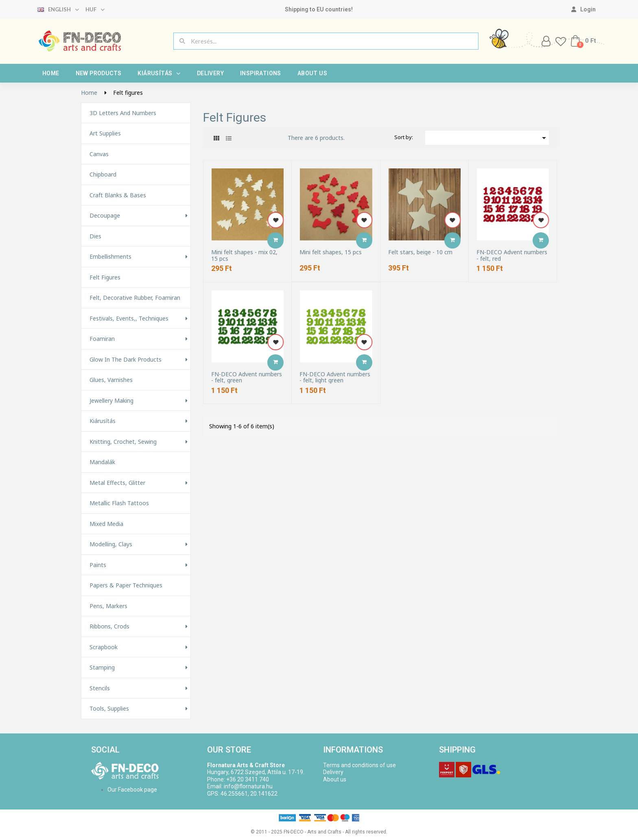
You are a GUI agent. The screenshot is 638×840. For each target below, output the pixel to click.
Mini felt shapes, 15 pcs (331, 252)
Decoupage (105, 216)
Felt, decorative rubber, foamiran (135, 298)
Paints (98, 565)
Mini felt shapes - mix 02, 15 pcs (244, 255)
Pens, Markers (108, 606)
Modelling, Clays (111, 544)
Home (51, 73)
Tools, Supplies (109, 709)
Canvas (99, 154)
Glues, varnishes (111, 380)
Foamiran (102, 339)
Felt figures (105, 277)
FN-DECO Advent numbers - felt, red (512, 255)
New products (99, 73)
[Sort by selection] (487, 138)
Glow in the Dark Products (126, 360)
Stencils (100, 688)
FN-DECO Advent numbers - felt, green (247, 377)
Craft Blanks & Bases (118, 195)
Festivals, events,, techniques (129, 319)
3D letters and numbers (123, 113)
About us (312, 73)
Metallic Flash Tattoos (119, 503)
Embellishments (110, 257)
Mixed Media (106, 524)
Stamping (102, 668)
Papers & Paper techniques (126, 585)
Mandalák (102, 462)
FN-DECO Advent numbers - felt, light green (335, 377)
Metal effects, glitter (117, 483)
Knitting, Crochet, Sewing (123, 442)
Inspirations (261, 73)
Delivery (210, 73)
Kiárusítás (159, 73)
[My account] (583, 9)
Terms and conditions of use (359, 765)
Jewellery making (111, 401)
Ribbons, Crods (109, 626)
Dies (95, 236)
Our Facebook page (132, 790)
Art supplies (105, 133)
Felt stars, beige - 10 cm (420, 252)
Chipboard (103, 175)
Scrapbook (104, 647)
